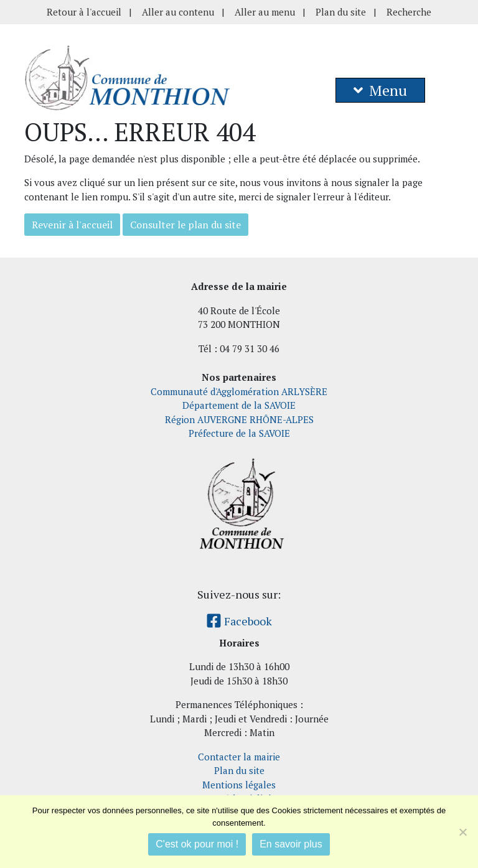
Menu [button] (380, 90)
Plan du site (341, 12)
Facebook (239, 621)
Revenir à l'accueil (72, 225)
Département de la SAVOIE (239, 405)
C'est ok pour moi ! (197, 844)
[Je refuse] (462, 832)
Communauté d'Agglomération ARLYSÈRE (239, 391)
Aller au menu (265, 12)
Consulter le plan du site (185, 225)
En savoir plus (291, 844)
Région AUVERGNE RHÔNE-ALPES (239, 419)
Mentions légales (239, 785)
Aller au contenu (178, 12)
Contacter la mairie (239, 757)
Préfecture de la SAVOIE (239, 433)
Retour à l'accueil (84, 12)
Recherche (409, 12)
